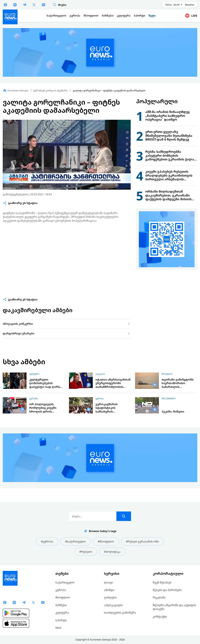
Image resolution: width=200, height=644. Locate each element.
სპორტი (61, 620)
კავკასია (100, 374)
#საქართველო (75, 541)
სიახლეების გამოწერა (120, 613)
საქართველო (65, 582)
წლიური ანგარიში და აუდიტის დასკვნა (174, 607)
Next (58, 628)
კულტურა (34, 374)
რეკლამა (159, 597)
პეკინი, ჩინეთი (173, 412)
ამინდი (109, 590)
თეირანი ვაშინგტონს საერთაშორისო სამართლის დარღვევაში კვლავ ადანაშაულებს (178, 383)
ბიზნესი (61, 605)
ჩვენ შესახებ (162, 582)
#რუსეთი (86, 552)
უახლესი (110, 597)
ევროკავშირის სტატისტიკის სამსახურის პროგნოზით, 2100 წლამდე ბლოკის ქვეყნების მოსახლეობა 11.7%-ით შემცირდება (113, 408)
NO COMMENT (169, 399)
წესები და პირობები (167, 590)
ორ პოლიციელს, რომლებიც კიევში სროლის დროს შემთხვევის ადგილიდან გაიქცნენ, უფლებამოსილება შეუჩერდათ (46, 408)
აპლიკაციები (113, 605)
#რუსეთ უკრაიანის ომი (142, 541)
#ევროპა (47, 541)
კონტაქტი (160, 616)
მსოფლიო (167, 374)
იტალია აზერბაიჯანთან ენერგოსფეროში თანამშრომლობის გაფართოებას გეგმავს (113, 383)
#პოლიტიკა (112, 552)
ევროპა (100, 399)
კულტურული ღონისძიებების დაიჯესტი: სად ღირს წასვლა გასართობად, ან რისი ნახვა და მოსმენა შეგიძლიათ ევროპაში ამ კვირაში (45, 383)
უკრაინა (34, 399)
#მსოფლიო (106, 541)
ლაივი (108, 582)
